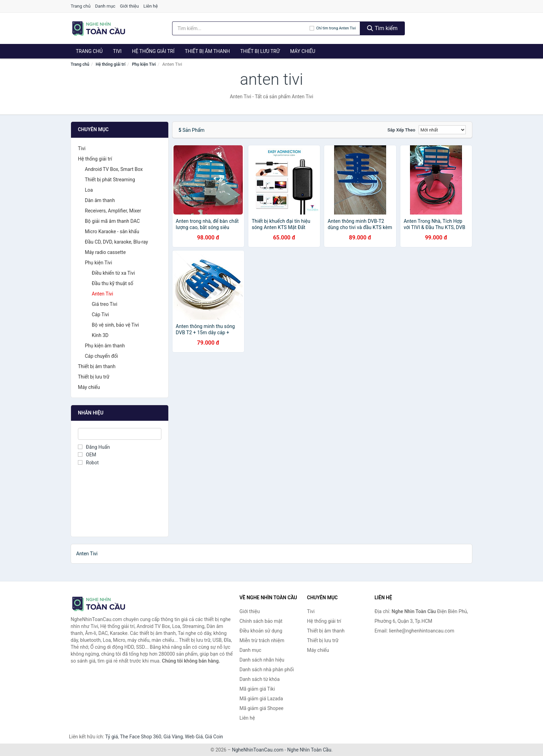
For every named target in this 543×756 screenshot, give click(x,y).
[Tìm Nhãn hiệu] (120, 434)
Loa (89, 190)
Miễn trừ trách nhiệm (262, 640)
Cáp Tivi (100, 315)
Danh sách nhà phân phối (267, 670)
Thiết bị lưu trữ (260, 51)
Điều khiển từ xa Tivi (113, 273)
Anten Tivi (103, 294)
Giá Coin (214, 737)
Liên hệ (151, 6)
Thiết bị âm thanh (207, 51)
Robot (88, 463)
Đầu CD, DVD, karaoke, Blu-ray (116, 242)
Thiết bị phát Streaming (110, 180)
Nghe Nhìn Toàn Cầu (309, 750)
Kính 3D (100, 335)
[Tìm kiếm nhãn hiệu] (241, 28)
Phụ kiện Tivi (144, 64)
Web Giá (194, 737)
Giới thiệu (129, 6)
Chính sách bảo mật (261, 621)
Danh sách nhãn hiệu (262, 660)
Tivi (117, 51)
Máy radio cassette (105, 252)
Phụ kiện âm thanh (105, 346)
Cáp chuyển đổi (101, 356)
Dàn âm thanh (100, 200)
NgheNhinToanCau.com (258, 750)
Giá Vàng (173, 737)
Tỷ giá (112, 737)
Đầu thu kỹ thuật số (113, 283)
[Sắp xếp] (442, 130)
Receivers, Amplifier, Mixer (113, 211)
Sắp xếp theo (401, 130)
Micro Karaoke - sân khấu (112, 231)
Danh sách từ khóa (260, 679)
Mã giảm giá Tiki (257, 689)
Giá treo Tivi (105, 304)
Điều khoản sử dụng (261, 631)
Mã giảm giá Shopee (262, 708)
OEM (87, 455)
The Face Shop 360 (140, 737)
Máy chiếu (303, 51)
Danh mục (105, 6)
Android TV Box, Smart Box (114, 169)
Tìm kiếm (382, 28)
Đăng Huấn (94, 447)
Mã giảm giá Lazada (261, 699)
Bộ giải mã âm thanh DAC (112, 221)
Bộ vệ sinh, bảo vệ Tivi (115, 325)
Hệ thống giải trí (153, 51)
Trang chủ (81, 6)
